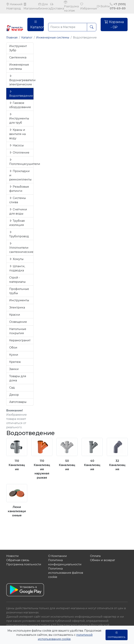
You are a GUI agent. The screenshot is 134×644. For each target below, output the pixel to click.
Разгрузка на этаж (71, 6)
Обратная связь (18, 560)
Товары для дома (18, 378)
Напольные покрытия (18, 331)
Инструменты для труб (19, 118)
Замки (14, 369)
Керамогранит (20, 340)
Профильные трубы (19, 291)
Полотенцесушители (21, 162)
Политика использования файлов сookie (66, 573)
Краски (15, 315)
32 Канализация (117, 465)
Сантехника (18, 57)
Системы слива (18, 200)
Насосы (16, 145)
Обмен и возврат (103, 560)
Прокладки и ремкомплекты (20, 175)
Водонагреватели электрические (21, 80)
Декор (14, 395)
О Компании (57, 556)
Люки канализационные (17, 511)
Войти (103, 6)
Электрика (17, 307)
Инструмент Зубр (18, 48)
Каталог (37, 24)
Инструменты (19, 300)
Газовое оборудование (20, 105)
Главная (12, 38)
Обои (13, 348)
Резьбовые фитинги (19, 189)
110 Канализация (17, 465)
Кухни (14, 355)
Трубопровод (19, 234)
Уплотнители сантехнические (21, 248)
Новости (12, 556)
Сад (12, 388)
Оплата (95, 556)
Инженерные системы (53, 38)
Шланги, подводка (17, 268)
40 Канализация (92, 465)
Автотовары (18, 402)
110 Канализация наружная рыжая (42, 469)
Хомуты (16, 259)
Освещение (18, 322)
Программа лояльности (24, 564)
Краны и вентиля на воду (17, 134)
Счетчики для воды (18, 211)
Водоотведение (21, 94)
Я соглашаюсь (117, 635)
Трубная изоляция (17, 223)
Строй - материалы (17, 280)
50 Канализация (67, 465)
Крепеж (15, 362)
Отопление (19, 153)
